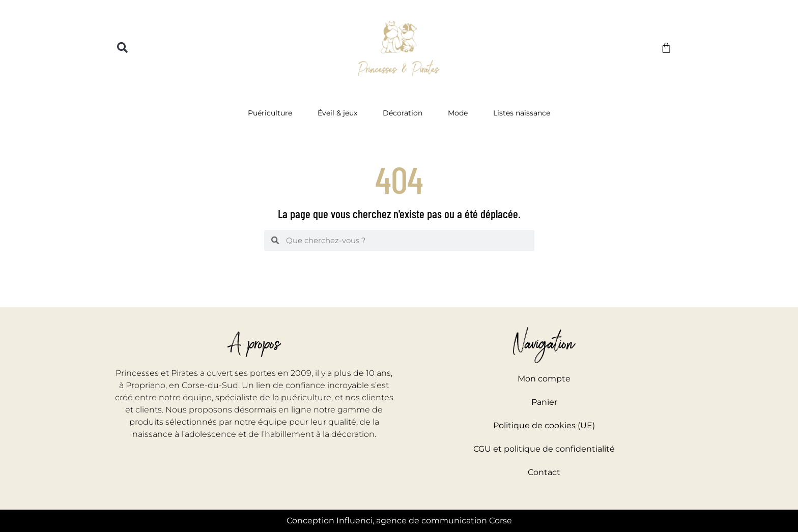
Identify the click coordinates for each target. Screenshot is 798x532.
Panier (544, 402)
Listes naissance (522, 113)
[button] (122, 48)
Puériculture (273, 113)
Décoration (405, 113)
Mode (460, 113)
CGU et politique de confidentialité (544, 449)
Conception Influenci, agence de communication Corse (399, 521)
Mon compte (544, 379)
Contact (544, 472)
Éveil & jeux (340, 113)
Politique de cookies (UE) (544, 425)
